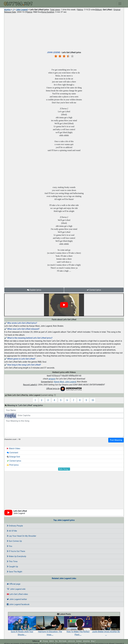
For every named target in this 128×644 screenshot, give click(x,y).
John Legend (22, 10)
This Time (12, 561)
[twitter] (41, 641)
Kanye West (59, 382)
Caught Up (12, 567)
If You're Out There (16, 551)
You (9, 546)
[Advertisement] (64, 32)
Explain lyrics (34, 290)
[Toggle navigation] (120, 4)
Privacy (45, 641)
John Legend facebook (18, 604)
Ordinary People (15, 526)
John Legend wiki (16, 589)
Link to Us (71, 641)
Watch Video (14, 449)
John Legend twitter (17, 599)
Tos (56, 641)
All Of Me (12, 531)
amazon (52, 379)
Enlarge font (13, 457)
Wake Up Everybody (16, 556)
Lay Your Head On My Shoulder (21, 536)
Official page (14, 584)
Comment (12, 453)
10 (93, 400)
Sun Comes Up (14, 541)
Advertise (86, 641)
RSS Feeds (63, 641)
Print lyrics (13, 465)
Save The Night (14, 572)
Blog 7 (93, 641)
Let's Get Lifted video (17, 594)
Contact (79, 641)
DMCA (51, 641)
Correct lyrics (94, 290)
